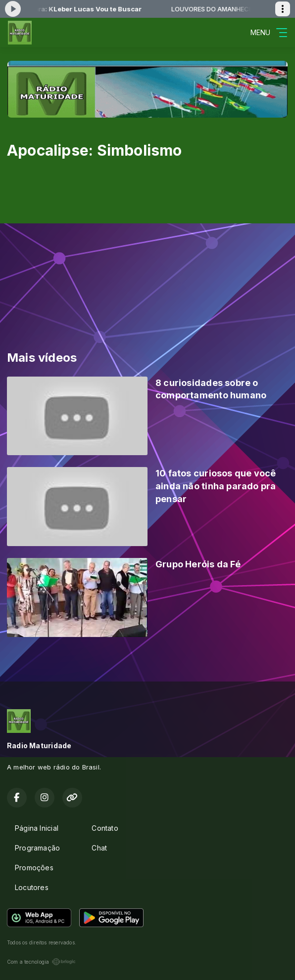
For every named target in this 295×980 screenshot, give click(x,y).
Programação (37, 848)
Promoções (34, 868)
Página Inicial (37, 828)
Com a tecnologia (41, 962)
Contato (105, 828)
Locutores (32, 887)
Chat (99, 848)
